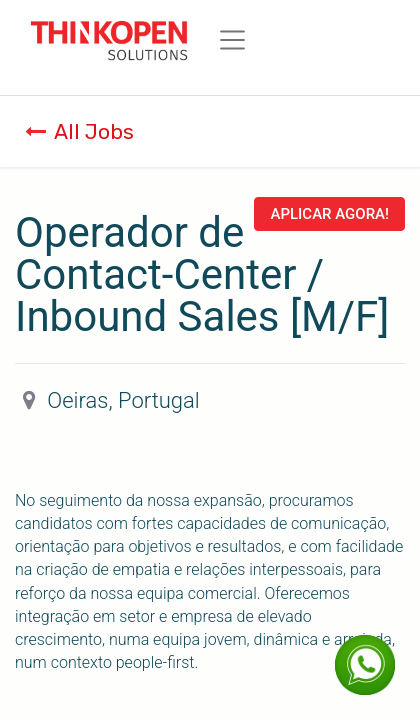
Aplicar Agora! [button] (329, 214)
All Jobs (79, 131)
